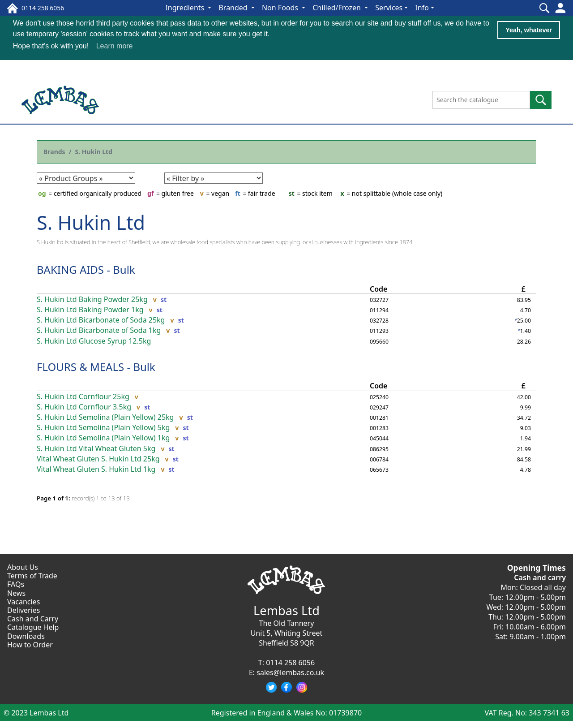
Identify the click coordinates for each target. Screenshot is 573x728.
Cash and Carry (33, 618)
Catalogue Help (33, 627)
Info (422, 8)
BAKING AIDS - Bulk (86, 269)
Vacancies (24, 601)
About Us (23, 567)
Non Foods (281, 8)
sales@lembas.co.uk (290, 672)
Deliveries (24, 610)
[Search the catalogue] (481, 99)
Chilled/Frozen (338, 8)
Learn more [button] (115, 46)
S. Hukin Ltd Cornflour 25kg (83, 396)
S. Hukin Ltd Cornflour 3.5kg (84, 407)
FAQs (16, 584)
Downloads (26, 636)
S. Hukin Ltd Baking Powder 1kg (90, 309)
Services (389, 8)
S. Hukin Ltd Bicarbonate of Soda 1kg (99, 330)
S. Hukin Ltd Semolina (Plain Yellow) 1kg (103, 438)
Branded (234, 8)
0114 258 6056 (290, 662)
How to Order (30, 644)
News (16, 593)
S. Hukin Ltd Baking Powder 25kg (92, 299)
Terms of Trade (32, 576)
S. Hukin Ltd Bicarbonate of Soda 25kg (101, 320)
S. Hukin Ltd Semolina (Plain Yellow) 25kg (105, 417)
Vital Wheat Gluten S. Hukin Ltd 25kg (98, 459)
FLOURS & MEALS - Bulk (96, 366)
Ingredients (186, 8)
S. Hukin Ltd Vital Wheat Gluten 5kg (96, 448)
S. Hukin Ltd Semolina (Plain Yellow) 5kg (103, 427)
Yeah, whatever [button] (529, 30)
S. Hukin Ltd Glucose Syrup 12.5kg (94, 341)
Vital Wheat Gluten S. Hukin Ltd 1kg (96, 469)
